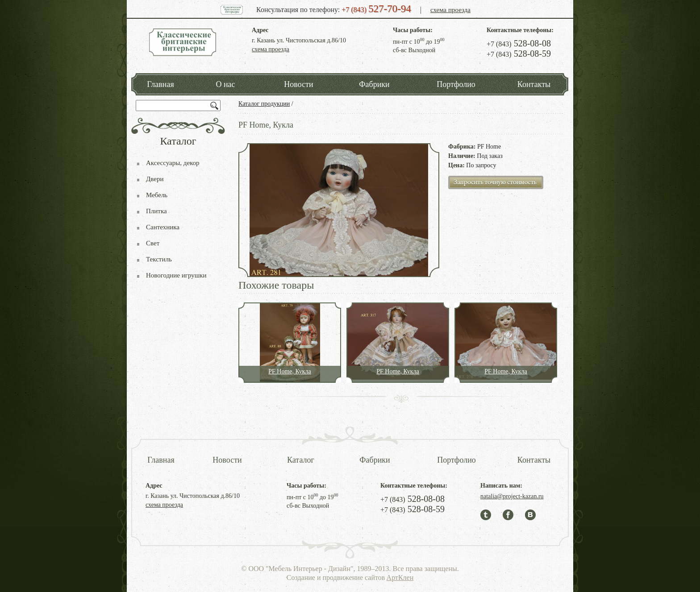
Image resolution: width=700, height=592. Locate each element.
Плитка (156, 211)
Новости (298, 84)
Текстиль (159, 259)
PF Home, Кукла (290, 371)
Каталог (301, 460)
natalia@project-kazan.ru (512, 496)
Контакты (534, 84)
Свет (153, 243)
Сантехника (163, 227)
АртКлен (400, 578)
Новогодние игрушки (176, 275)
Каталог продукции (264, 104)
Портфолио (456, 84)
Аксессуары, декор (173, 163)
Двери (155, 179)
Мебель (157, 195)
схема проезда (450, 10)
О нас (225, 84)
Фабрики (374, 84)
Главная (160, 84)
